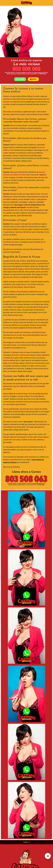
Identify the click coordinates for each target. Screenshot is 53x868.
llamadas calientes (19, 355)
